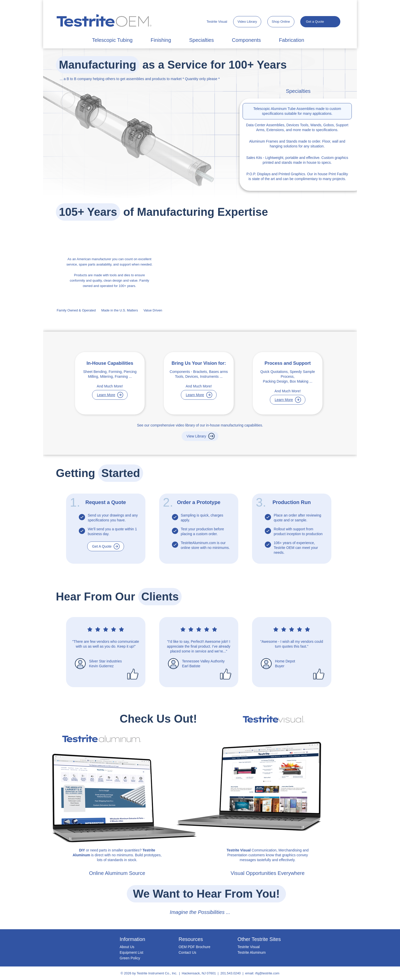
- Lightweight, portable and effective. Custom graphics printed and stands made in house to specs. (297, 160)
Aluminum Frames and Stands (273, 141)
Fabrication (291, 40)
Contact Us (187, 952)
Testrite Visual (217, 22)
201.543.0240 (231, 973)
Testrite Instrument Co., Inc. (157, 973)
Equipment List (132, 952)
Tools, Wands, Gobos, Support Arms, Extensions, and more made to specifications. (297, 127)
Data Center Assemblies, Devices (273, 125)
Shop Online (281, 22)
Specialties (201, 40)
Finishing (161, 40)
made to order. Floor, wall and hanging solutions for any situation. (297, 144)
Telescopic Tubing (112, 40)
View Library (196, 436)
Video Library (247, 22)
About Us (127, 947)
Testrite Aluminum (252, 952)
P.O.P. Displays (258, 174)
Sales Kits (254, 158)
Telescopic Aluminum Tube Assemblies (284, 109)
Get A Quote (102, 546)
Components (246, 40)
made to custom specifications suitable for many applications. (297, 111)
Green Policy (130, 958)
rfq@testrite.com (267, 973)
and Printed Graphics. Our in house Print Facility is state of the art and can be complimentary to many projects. (297, 176)
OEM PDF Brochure (194, 947)
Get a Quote (315, 22)
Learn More (106, 395)
